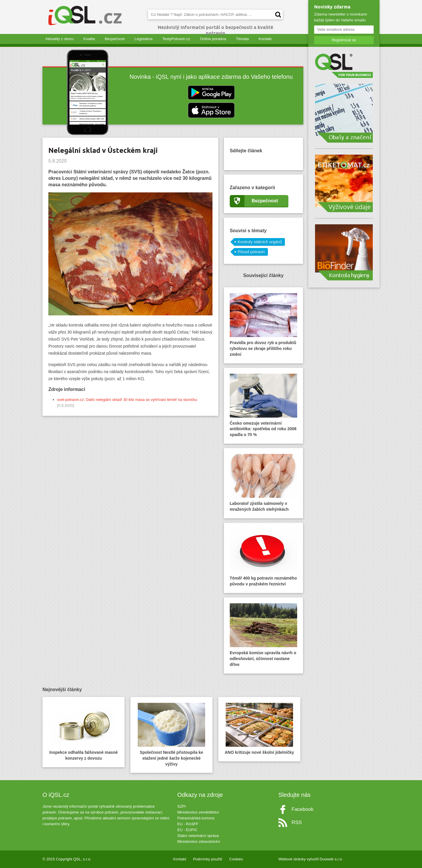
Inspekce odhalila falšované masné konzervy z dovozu (83, 732)
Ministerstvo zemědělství (198, 812)
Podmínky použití (208, 859)
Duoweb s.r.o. (331, 859)
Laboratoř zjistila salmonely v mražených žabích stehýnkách (263, 483)
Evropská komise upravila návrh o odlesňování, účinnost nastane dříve (263, 635)
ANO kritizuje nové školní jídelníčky (260, 729)
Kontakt (265, 39)
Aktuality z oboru (59, 39)
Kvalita (89, 39)
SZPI (182, 806)
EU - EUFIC (187, 830)
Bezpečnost (115, 39)
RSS (297, 822)
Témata (242, 39)
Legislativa (143, 39)
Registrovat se (344, 40)
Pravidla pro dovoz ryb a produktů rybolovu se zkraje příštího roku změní (263, 325)
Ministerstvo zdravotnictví (199, 841)
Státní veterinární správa (198, 836)
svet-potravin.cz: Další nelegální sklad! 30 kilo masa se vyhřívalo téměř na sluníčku (127, 400)
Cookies (236, 859)
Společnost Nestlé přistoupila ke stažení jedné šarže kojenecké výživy (171, 735)
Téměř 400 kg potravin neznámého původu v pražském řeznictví (263, 557)
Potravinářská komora (196, 818)
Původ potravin (251, 252)
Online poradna (213, 39)
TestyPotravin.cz (176, 39)
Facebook (303, 809)
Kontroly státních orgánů (260, 242)
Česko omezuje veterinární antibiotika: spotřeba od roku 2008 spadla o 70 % (263, 405)
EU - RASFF (188, 824)
